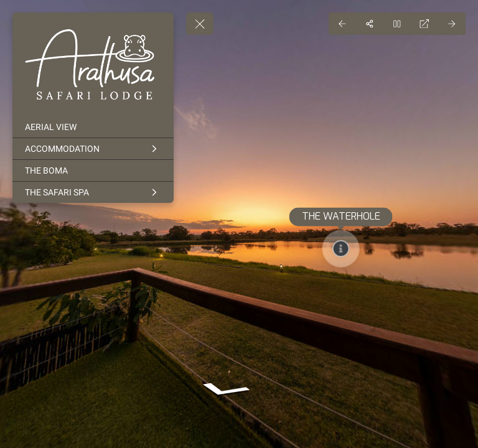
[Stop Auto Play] (397, 24)
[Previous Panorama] (342, 24)
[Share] (370, 24)
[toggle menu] (200, 24)
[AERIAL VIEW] (93, 127)
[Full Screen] (424, 24)
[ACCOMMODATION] (93, 149)
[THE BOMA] (93, 170)
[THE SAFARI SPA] (93, 192)
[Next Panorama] (452, 24)
